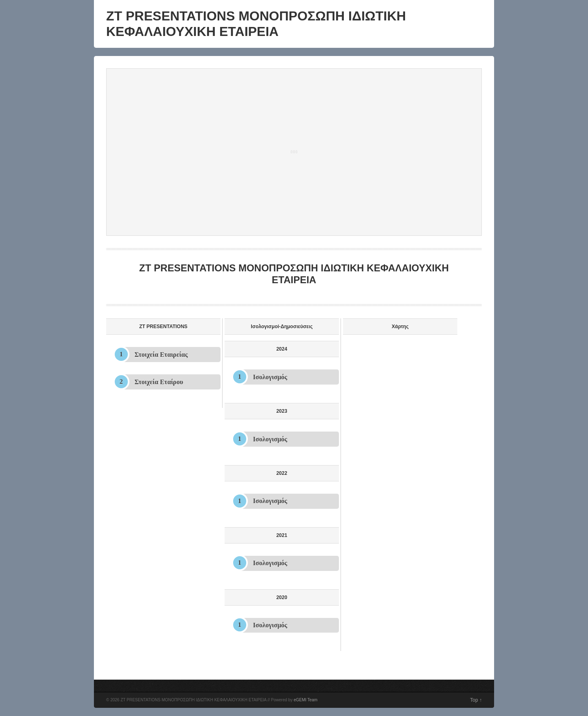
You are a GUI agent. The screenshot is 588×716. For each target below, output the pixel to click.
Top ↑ (476, 700)
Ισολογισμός (270, 377)
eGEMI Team (305, 700)
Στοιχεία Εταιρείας (161, 355)
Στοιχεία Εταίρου (159, 382)
